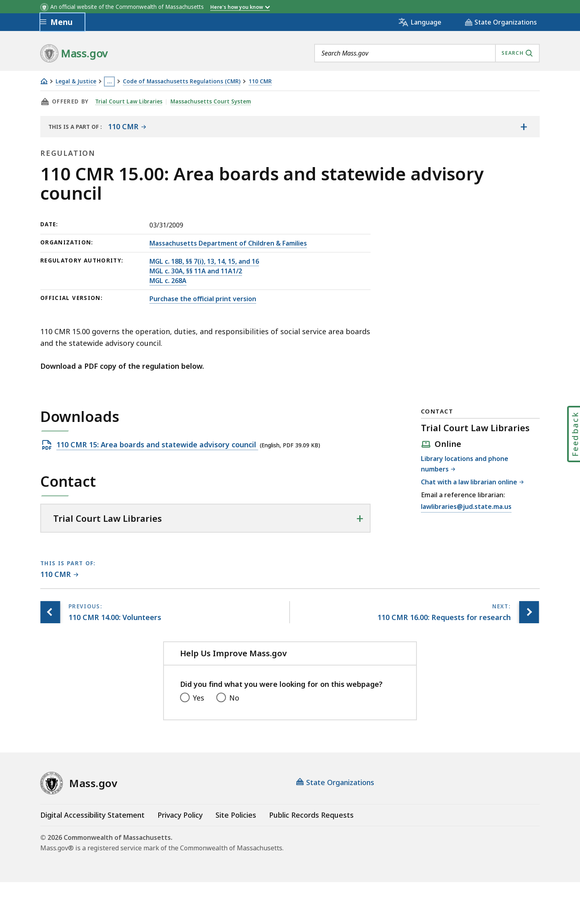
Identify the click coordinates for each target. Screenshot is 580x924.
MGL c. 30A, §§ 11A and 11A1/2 (196, 271)
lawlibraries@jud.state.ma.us (466, 507)
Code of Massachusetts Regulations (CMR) (182, 82)
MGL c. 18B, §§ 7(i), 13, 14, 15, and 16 (204, 261)
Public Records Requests (311, 815)
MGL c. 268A (168, 281)
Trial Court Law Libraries (129, 101)
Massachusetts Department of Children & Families (228, 243)
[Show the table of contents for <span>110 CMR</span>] (524, 126)
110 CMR (260, 82)
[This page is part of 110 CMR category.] (59, 575)
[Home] (44, 81)
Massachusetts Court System (211, 101)
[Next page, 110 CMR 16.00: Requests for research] (529, 612)
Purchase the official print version (203, 299)
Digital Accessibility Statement (92, 815)
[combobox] (427, 53)
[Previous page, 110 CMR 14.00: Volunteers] (50, 612)
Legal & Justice (76, 82)
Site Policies (236, 815)
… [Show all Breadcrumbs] (110, 81)
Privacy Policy (180, 815)
